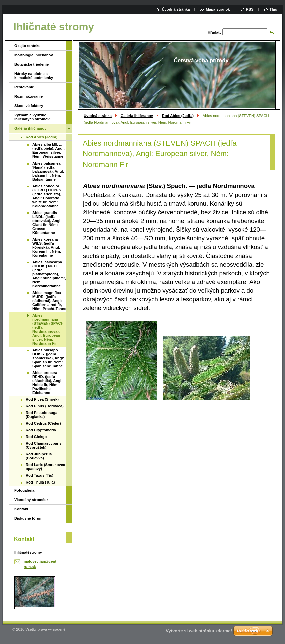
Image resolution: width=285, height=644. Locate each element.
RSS (250, 9)
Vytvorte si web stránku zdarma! (199, 631)
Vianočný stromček (31, 500)
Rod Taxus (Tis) (40, 475)
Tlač (273, 9)
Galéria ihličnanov (137, 116)
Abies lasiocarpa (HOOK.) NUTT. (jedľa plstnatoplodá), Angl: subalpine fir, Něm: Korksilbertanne (49, 274)
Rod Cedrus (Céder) (43, 423)
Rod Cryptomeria (41, 430)
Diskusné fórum (29, 518)
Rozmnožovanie (29, 96)
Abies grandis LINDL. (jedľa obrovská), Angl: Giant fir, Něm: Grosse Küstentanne (47, 223)
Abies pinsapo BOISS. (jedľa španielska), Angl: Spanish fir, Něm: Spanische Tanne (48, 358)
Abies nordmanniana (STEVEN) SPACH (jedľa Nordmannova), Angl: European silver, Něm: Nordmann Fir (48, 329)
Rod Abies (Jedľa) (178, 116)
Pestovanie (24, 87)
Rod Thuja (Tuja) (40, 482)
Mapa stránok (218, 9)
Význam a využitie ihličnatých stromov (32, 117)
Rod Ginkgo (36, 437)
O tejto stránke (27, 46)
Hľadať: (214, 32)
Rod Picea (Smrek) (42, 399)
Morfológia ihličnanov (34, 55)
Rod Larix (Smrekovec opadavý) (45, 467)
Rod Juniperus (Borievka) (39, 456)
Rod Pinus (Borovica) (45, 406)
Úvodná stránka (98, 116)
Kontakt (21, 509)
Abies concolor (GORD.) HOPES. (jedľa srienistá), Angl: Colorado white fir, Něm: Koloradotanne (47, 196)
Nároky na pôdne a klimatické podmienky (34, 76)
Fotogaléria (24, 490)
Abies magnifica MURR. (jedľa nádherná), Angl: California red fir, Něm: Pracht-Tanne (49, 301)
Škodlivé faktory (29, 106)
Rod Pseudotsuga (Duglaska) (42, 415)
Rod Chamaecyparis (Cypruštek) (44, 445)
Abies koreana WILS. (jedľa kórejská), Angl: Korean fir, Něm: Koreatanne (47, 247)
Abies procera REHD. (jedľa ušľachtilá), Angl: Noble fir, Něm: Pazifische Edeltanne (48, 383)
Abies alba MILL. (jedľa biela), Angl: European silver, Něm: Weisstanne (49, 150)
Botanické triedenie (32, 64)
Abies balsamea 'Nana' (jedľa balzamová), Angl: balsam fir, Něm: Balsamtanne (48, 171)
